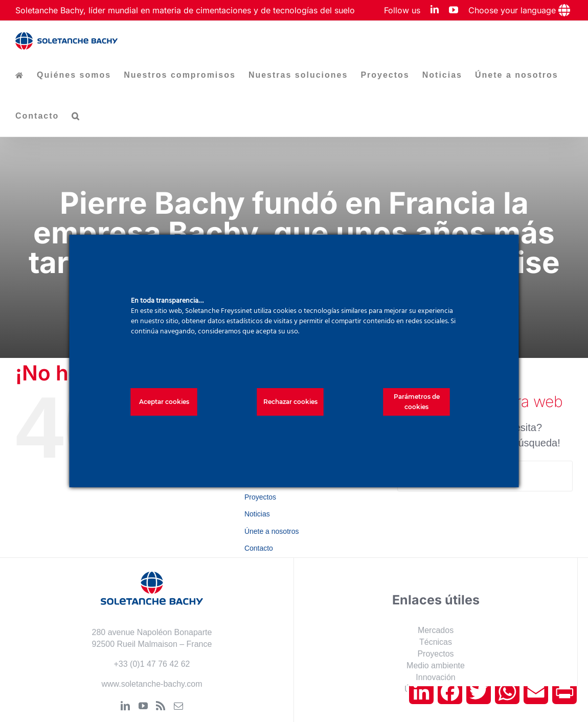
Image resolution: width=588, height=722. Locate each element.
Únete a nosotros (272, 531)
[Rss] (161, 706)
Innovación (435, 677)
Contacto (259, 548)
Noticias (257, 514)
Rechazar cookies (290, 402)
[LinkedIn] (125, 706)
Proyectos (260, 497)
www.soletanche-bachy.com (152, 684)
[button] (76, 116)
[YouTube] (143, 706)
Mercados (436, 630)
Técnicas (436, 642)
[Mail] (178, 706)
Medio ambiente (436, 665)
